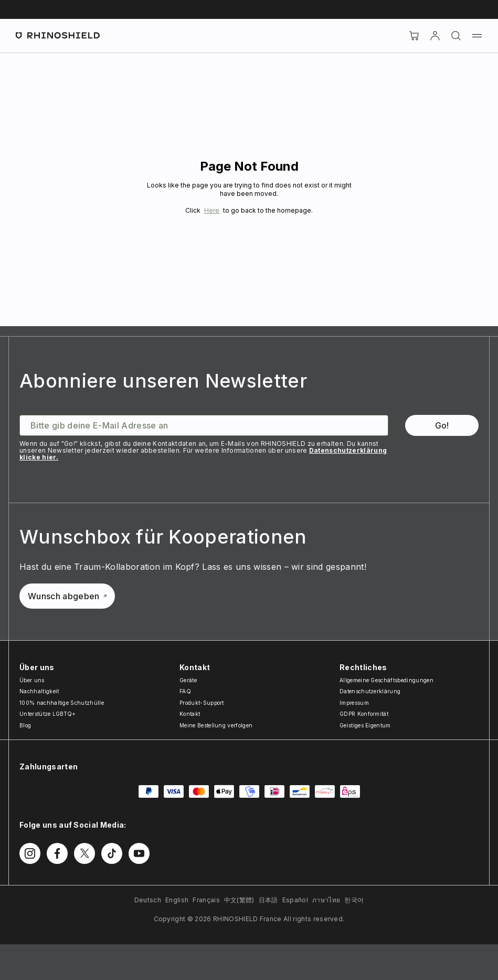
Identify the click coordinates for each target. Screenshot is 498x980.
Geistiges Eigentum (365, 725)
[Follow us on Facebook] (57, 853)
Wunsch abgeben (67, 596)
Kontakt (190, 714)
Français (206, 900)
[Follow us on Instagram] (30, 853)
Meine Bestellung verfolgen (216, 725)
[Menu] (477, 36)
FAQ (185, 691)
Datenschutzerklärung (370, 691)
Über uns (32, 680)
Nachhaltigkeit (39, 691)
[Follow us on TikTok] (112, 853)
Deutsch (148, 900)
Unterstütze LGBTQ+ (48, 714)
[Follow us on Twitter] (84, 853)
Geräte (188, 680)
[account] (435, 36)
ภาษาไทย (326, 900)
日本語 (268, 900)
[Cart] (414, 36)
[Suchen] (456, 36)
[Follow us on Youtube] (139, 853)
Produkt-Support (202, 703)
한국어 (354, 900)
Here (212, 210)
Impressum (354, 703)
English (177, 900)
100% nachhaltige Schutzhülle (62, 703)
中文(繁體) (239, 900)
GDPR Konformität (364, 714)
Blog (25, 725)
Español (295, 900)
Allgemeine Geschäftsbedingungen (386, 680)
